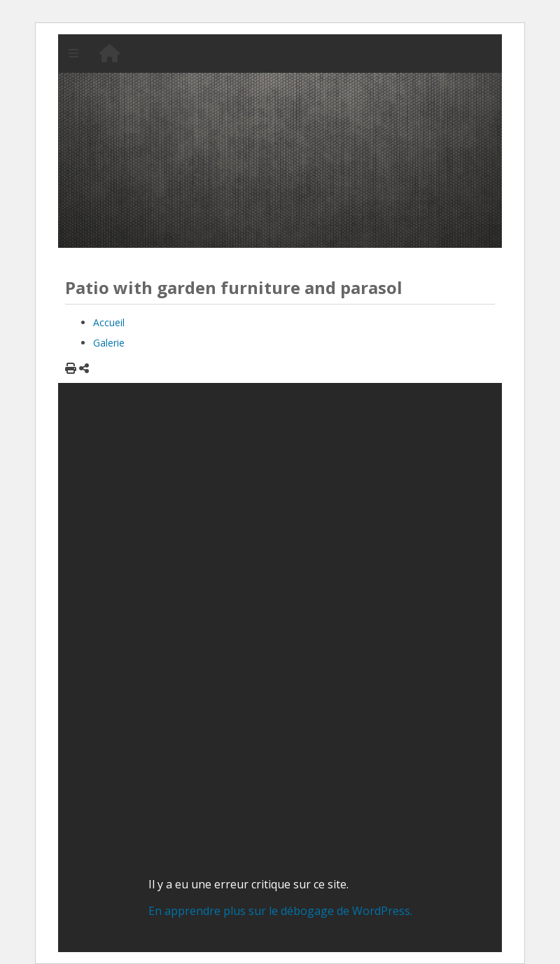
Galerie (109, 343)
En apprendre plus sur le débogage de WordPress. (280, 911)
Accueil (109, 322)
